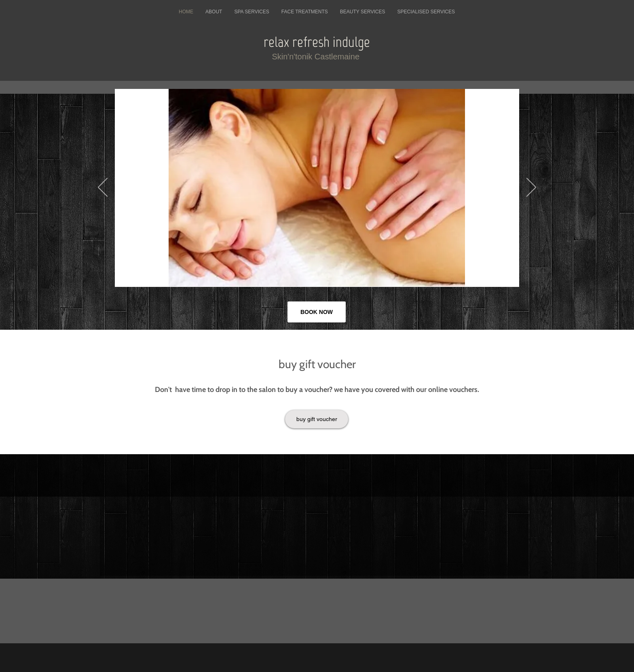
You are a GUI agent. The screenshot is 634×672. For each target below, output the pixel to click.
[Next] (531, 188)
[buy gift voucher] (317, 419)
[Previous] (103, 188)
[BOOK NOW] (317, 312)
